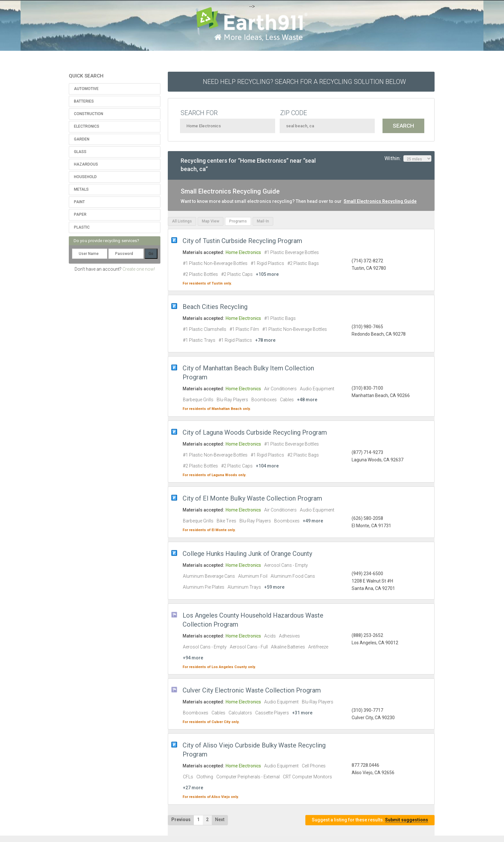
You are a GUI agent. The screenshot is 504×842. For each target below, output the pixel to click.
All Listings (182, 221)
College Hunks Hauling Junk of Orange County (247, 554)
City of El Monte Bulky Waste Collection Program (252, 498)
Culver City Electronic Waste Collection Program (252, 690)
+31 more (302, 713)
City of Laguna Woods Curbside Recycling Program (255, 432)
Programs (238, 221)
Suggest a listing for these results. (370, 820)
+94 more (193, 658)
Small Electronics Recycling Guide (380, 201)
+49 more (313, 521)
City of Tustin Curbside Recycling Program (242, 241)
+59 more (274, 587)
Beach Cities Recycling (215, 307)
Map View (211, 221)
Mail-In (263, 221)
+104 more (267, 466)
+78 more (265, 340)
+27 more (193, 788)
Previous (181, 819)
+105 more (267, 274)
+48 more (307, 400)
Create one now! (139, 269)
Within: (408, 158)
